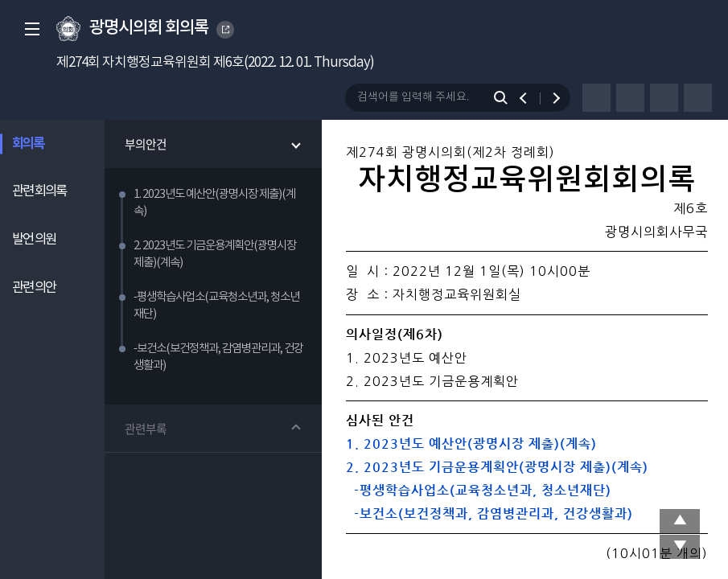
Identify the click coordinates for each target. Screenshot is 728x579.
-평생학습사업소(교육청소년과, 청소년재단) (479, 490)
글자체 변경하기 (630, 98)
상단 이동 (680, 521)
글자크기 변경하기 (664, 98)
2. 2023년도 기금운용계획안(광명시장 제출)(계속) (497, 467)
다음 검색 (549, 98)
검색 (504, 98)
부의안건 (147, 144)
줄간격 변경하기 (698, 98)
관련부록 (147, 432)
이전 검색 (531, 98)
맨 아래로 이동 (680, 547)
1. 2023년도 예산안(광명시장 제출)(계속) (471, 443)
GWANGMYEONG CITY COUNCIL (226, 30)
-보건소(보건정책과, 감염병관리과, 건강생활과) (489, 513)
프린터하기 (596, 98)
